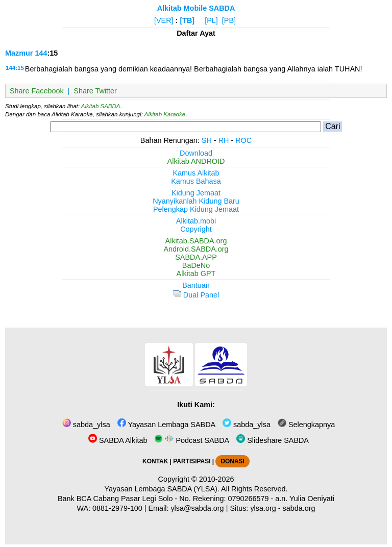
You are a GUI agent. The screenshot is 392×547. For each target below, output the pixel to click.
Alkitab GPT (196, 273)
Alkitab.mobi (196, 221)
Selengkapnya (306, 425)
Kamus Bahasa (196, 181)
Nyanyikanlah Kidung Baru (196, 201)
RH (224, 140)
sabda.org (299, 508)
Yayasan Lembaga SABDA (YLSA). (162, 489)
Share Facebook (37, 91)
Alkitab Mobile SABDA (196, 8)
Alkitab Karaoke (165, 114)
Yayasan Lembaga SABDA (166, 425)
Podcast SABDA (192, 440)
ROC (243, 140)
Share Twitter (95, 91)
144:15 (15, 68)
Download (196, 153)
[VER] (164, 20)
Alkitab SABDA (101, 106)
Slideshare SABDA (273, 440)
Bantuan (196, 285)
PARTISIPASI (192, 461)
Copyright (196, 229)
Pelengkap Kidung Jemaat (196, 209)
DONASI (232, 461)
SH (207, 140)
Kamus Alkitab (196, 173)
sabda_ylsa (86, 425)
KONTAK (155, 461)
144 (41, 53)
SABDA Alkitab (118, 440)
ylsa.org (263, 508)
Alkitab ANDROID (196, 161)
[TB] (187, 20)
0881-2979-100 (117, 508)
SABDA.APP (196, 257)
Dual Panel (196, 295)
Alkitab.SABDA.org (196, 241)
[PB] (229, 20)
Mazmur (19, 53)
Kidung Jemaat (196, 193)
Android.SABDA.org (196, 249)
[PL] (211, 20)
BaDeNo (196, 265)
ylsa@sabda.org (197, 508)
